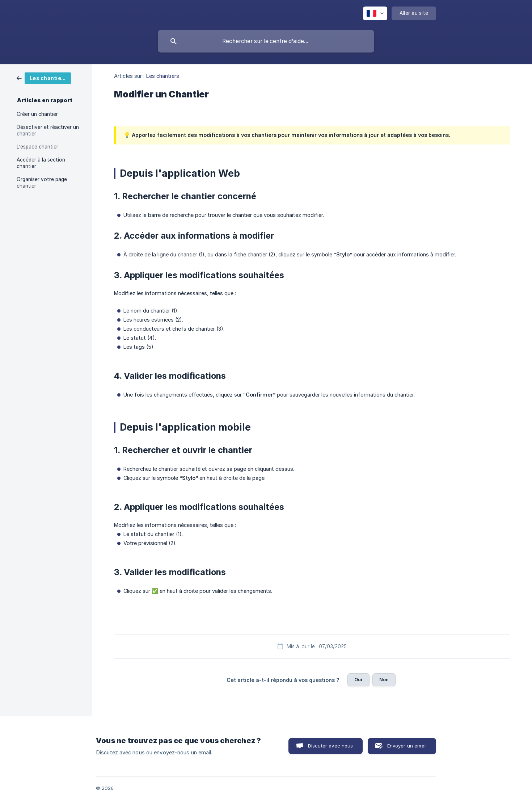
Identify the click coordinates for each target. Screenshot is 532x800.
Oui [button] (358, 679)
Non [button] (384, 679)
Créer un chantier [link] (37, 114)
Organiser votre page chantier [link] (42, 183)
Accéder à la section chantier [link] (41, 163)
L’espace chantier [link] (37, 147)
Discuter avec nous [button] (331, 746)
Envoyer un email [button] (407, 746)
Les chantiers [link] (163, 76)
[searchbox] (266, 41)
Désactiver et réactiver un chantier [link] (48, 130)
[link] (44, 78)
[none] (375, 13)
